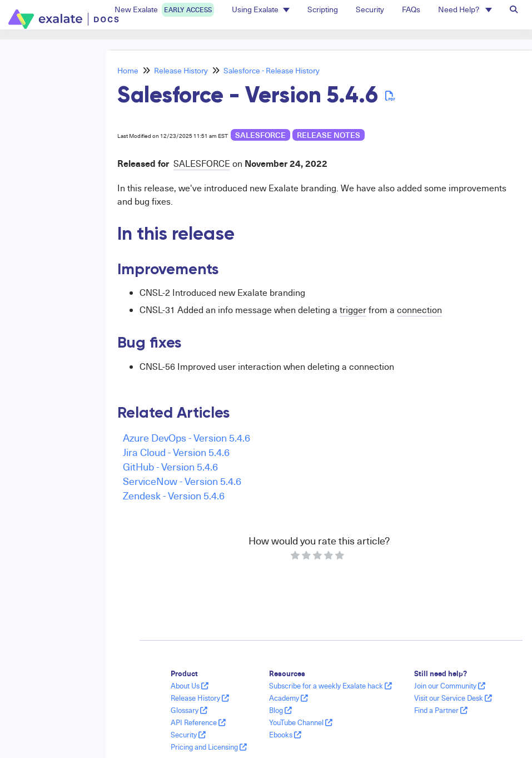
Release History (181, 70)
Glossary (189, 710)
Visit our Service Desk (453, 698)
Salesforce (260, 135)
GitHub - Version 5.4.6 (170, 466)
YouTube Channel (301, 722)
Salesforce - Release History (272, 70)
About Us (190, 686)
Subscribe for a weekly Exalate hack (330, 686)
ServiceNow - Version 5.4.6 (182, 481)
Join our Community (450, 686)
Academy (289, 698)
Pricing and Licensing (209, 747)
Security (188, 735)
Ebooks (285, 735)
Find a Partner (441, 710)
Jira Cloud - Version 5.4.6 (176, 452)
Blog (280, 710)
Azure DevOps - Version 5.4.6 (187, 437)
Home (128, 70)
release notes (329, 135)
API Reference (198, 722)
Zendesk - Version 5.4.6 (174, 495)
